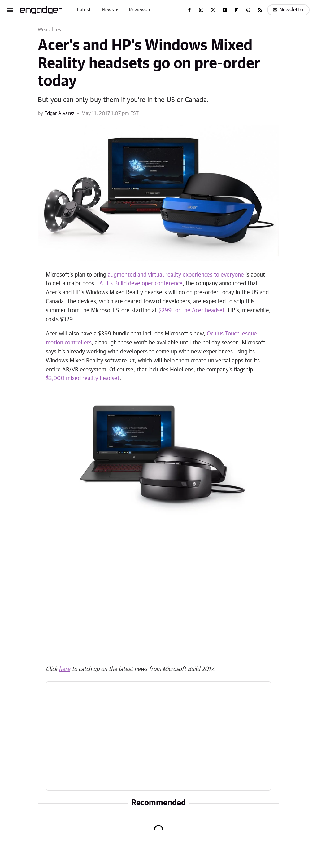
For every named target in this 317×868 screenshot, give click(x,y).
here (65, 669)
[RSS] (260, 10)
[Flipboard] (237, 10)
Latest (84, 10)
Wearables (49, 30)
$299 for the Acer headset (192, 311)
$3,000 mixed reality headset (83, 379)
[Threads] (248, 10)
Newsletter (288, 10)
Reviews (138, 10)
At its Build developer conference (141, 284)
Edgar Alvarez (59, 113)
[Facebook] (189, 10)
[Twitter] (213, 10)
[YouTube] (225, 10)
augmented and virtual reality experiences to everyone (176, 275)
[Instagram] (201, 10)
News (108, 10)
